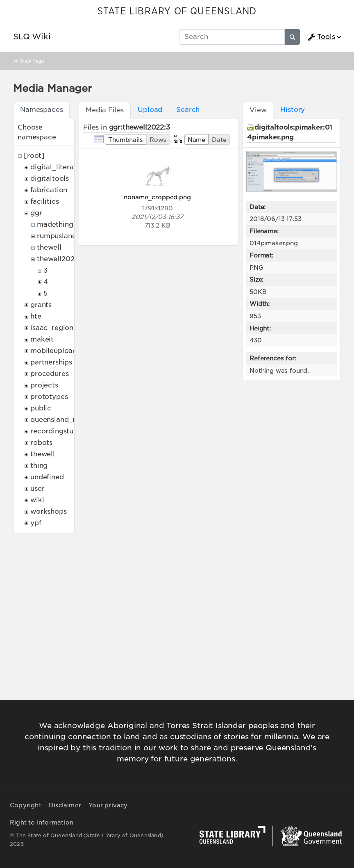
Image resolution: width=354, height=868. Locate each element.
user (37, 489)
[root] (34, 156)
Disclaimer (65, 805)
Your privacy (108, 805)
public (41, 408)
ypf (36, 523)
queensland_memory (66, 420)
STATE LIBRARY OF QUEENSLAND (177, 11)
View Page (32, 61)
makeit (42, 339)
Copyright (26, 805)
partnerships (51, 362)
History (293, 110)
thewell (49, 247)
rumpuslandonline (67, 236)
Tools (321, 37)
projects (44, 385)
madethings (57, 224)
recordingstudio (57, 431)
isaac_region (52, 328)
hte (36, 316)
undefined (47, 477)
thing (39, 466)
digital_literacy (56, 167)
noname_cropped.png (157, 197)
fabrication (49, 190)
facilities (44, 202)
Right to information (42, 822)
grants (41, 305)
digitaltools (50, 179)
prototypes (49, 397)
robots (41, 443)
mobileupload (54, 351)
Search (188, 110)
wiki (37, 500)
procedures (49, 374)
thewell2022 (58, 259)
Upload (150, 110)
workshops (49, 511)
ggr (36, 213)
